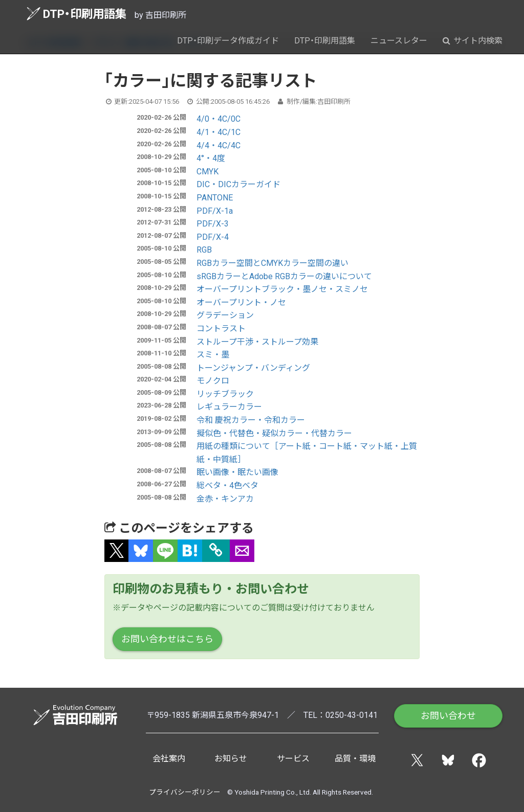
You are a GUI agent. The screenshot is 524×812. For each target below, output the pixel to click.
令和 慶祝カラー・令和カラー (251, 420)
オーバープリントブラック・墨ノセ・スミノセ (282, 289)
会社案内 (169, 759)
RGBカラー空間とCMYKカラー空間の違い (272, 263)
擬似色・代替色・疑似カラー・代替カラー (274, 433)
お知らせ (231, 759)
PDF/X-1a (215, 211)
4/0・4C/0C (219, 119)
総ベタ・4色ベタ (227, 486)
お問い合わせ (448, 716)
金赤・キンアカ (225, 499)
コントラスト (221, 329)
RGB (204, 250)
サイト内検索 (473, 41)
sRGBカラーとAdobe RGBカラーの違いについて (284, 276)
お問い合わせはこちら (167, 639)
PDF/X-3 (213, 224)
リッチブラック (225, 394)
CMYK (208, 172)
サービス (293, 759)
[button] (117, 551)
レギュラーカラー (229, 407)
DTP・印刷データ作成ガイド (228, 41)
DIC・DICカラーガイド (238, 184)
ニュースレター (399, 41)
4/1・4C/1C (219, 132)
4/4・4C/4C (219, 145)
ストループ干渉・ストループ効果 (257, 342)
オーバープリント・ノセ (241, 302)
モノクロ (213, 381)
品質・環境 (355, 759)
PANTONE (215, 198)
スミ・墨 (213, 355)
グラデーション (225, 315)
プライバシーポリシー (185, 792)
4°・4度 (211, 158)
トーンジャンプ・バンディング (253, 368)
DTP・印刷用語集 (77, 14)
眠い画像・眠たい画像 (237, 472)
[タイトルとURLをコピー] (216, 551)
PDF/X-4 (213, 237)
